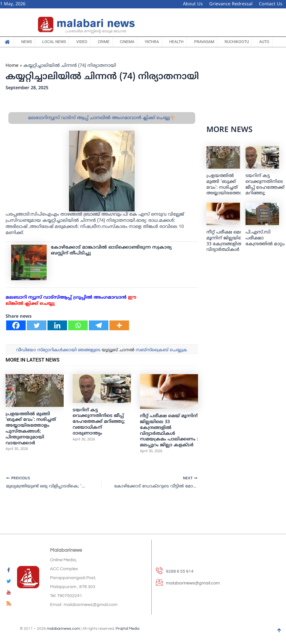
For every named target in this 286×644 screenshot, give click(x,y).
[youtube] (9, 593)
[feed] (9, 605)
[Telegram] (99, 340)
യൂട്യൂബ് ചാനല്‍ (118, 365)
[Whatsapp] (78, 340)
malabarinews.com (63, 629)
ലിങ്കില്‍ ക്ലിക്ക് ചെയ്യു (30, 319)
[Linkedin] (57, 340)
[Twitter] (37, 340)
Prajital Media (127, 629)
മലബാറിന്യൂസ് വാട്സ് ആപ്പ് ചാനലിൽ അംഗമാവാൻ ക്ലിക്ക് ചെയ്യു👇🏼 (102, 133)
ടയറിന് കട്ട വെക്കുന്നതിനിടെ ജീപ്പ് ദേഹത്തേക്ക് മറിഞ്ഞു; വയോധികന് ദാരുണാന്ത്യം (99, 437)
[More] (119, 340)
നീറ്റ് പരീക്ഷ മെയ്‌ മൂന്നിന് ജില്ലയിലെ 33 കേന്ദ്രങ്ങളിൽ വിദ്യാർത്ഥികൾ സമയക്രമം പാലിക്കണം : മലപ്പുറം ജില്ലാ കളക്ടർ (169, 446)
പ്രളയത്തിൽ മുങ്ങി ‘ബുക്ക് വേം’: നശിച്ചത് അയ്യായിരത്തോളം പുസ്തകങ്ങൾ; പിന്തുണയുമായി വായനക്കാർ (31, 444)
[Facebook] (16, 340)
